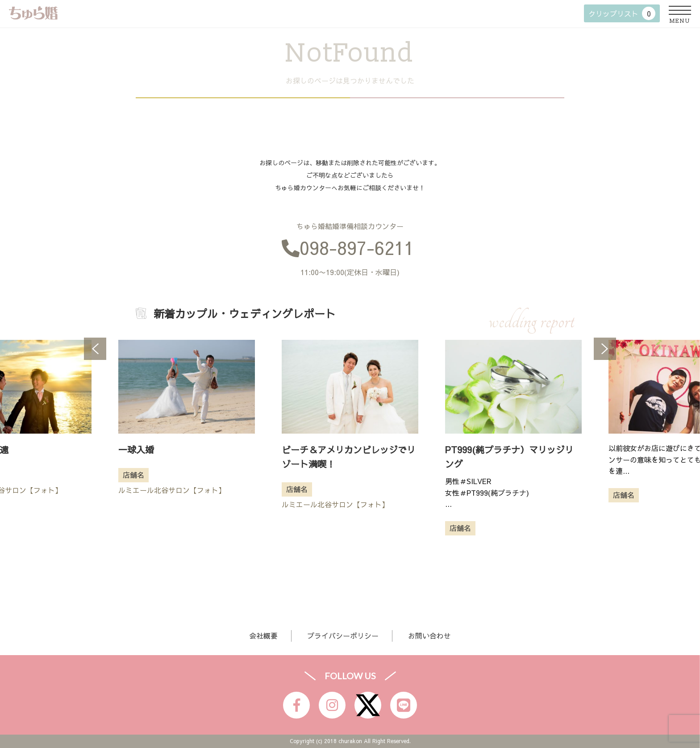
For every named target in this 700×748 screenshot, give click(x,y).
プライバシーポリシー (343, 635)
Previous (95, 349)
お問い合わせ (429, 635)
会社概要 (263, 635)
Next (605, 349)
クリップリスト (622, 13)
